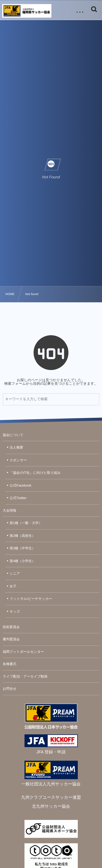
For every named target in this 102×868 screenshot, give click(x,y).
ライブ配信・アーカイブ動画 (25, 676)
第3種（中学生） (22, 548)
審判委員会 (11, 639)
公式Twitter (18, 498)
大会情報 (10, 510)
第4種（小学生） (22, 561)
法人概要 (16, 447)
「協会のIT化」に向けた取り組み (35, 473)
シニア (15, 574)
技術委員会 (11, 627)
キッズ (15, 612)
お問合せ (10, 689)
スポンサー (18, 460)
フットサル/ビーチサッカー (31, 599)
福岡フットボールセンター (23, 652)
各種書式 (10, 664)
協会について (13, 435)
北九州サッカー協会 (51, 806)
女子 (13, 586)
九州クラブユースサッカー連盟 (51, 798)
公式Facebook (20, 485)
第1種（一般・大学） (26, 523)
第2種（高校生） (22, 536)
